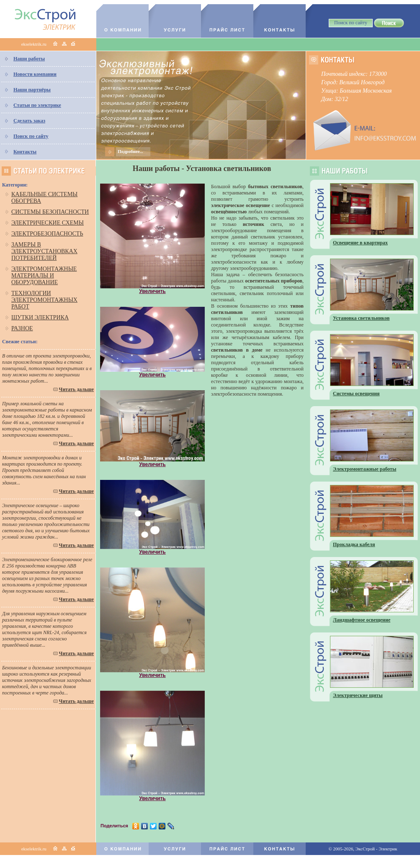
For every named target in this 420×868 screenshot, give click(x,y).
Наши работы (29, 59)
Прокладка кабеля (354, 544)
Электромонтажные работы (365, 469)
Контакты (25, 152)
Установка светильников (361, 318)
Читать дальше (76, 389)
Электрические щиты (358, 695)
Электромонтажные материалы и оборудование (44, 276)
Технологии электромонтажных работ (44, 300)
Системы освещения (356, 394)
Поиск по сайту (31, 136)
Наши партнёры (32, 90)
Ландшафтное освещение (362, 620)
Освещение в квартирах (360, 243)
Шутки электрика (40, 317)
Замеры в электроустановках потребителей (44, 251)
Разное (22, 328)
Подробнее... (130, 151)
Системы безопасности (50, 212)
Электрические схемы (48, 223)
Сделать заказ (29, 121)
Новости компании (35, 74)
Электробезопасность (47, 234)
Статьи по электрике (37, 105)
